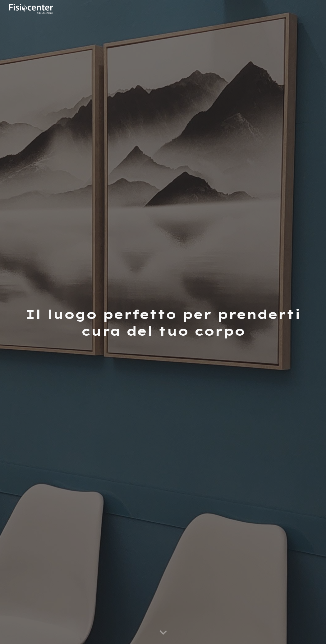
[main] (163, 322)
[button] (163, 633)
